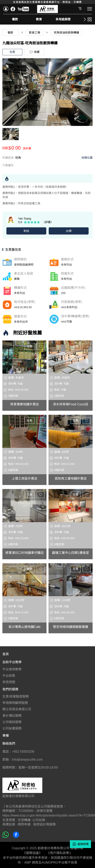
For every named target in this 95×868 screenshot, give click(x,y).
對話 (26, 231)
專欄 (6, 735)
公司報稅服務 (12, 721)
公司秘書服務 (12, 727)
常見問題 (9, 681)
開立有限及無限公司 (17, 708)
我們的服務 (10, 688)
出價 (69, 231)
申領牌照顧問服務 (15, 702)
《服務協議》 (32, 852)
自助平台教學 (12, 661)
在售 (30, 345)
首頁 (6, 653)
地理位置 (87, 158)
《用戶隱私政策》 (59, 852)
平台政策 (9, 675)
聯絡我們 (9, 743)
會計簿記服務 (12, 715)
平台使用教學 (12, 668)
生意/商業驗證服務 (16, 695)
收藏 (41, 345)
